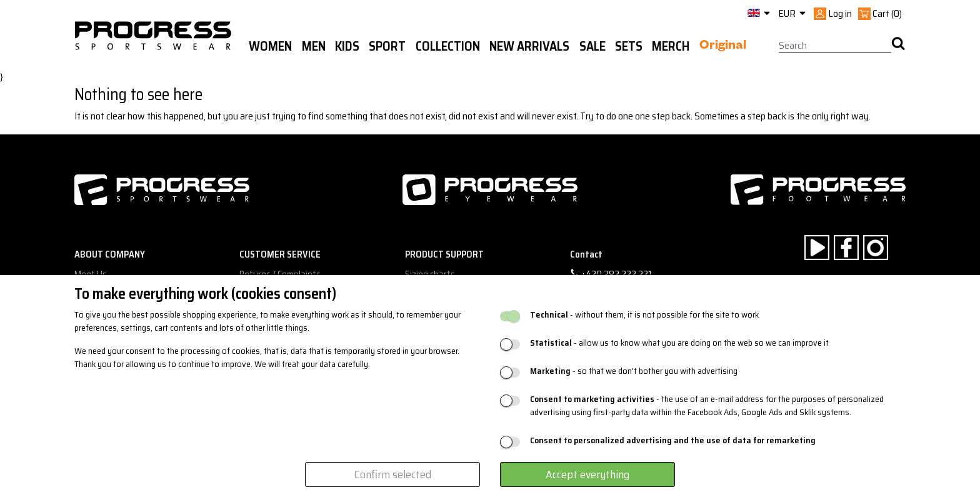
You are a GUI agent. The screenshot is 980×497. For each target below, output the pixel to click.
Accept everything (587, 474)
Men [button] (314, 46)
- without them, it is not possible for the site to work (644, 315)
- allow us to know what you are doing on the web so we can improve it (679, 343)
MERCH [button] (671, 46)
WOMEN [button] (270, 46)
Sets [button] (629, 46)
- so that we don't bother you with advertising (634, 371)
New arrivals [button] (529, 46)
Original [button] (723, 47)
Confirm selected (393, 474)
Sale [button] (592, 46)
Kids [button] (347, 46)
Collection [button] (448, 46)
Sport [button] (387, 46)
